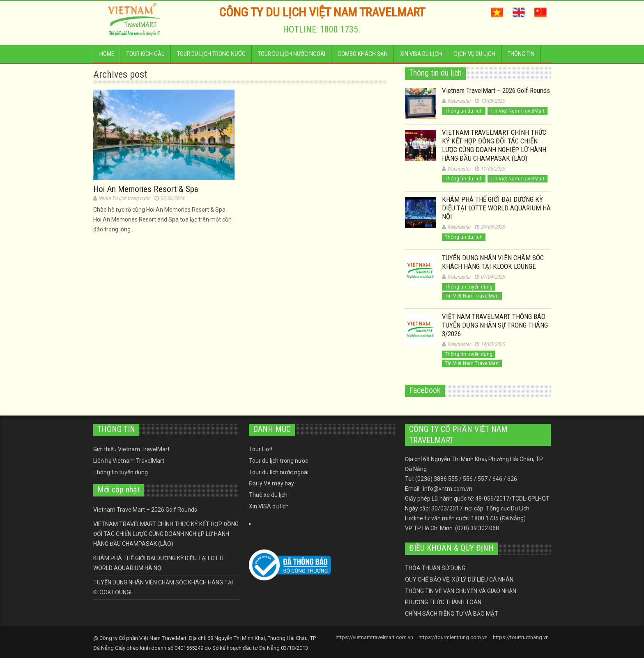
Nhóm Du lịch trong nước (124, 198)
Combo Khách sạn (363, 56)
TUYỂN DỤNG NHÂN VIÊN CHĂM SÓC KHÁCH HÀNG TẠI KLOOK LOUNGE (493, 262)
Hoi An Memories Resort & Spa (146, 189)
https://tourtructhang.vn (521, 637)
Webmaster (459, 101)
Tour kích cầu (146, 56)
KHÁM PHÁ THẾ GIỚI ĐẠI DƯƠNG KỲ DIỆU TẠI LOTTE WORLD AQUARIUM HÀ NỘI (496, 208)
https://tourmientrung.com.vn (453, 637)
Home (107, 56)
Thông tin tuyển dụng (469, 287)
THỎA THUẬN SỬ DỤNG (435, 568)
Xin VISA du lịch (421, 56)
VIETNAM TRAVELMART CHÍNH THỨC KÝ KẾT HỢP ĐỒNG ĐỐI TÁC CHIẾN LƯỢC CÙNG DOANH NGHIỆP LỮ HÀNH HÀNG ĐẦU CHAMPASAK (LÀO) (494, 145)
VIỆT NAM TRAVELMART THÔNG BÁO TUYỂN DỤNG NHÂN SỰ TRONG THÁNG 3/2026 (495, 325)
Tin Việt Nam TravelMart (517, 111)
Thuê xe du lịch (268, 495)
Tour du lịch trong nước (211, 56)
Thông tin (521, 56)
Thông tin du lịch (464, 111)
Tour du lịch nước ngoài (292, 56)
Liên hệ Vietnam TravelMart (129, 461)
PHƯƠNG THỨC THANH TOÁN (443, 602)
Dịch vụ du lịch (475, 56)
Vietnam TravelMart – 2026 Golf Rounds (496, 90)
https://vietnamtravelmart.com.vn (374, 637)
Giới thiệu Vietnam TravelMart (131, 449)
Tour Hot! (261, 449)
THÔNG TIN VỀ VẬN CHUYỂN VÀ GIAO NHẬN (461, 591)
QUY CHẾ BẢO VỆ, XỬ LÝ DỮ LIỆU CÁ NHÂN (459, 580)
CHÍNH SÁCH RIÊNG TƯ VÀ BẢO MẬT (452, 614)
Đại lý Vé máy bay (271, 483)
